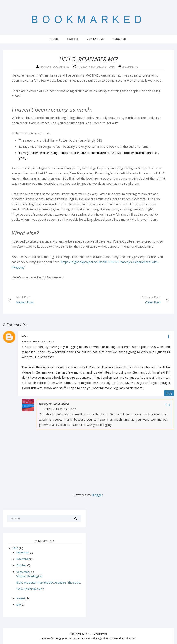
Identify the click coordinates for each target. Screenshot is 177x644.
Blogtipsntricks (64, 638)
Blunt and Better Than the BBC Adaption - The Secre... (49, 583)
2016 (16, 548)
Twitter (73, 39)
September (24, 572)
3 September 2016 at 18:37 (38, 342)
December (23, 552)
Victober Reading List (29, 576)
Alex (25, 336)
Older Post (153, 302)
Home (55, 39)
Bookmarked (88, 20)
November (23, 559)
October (22, 565)
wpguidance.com (106, 638)
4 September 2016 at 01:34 (60, 409)
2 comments (130, 67)
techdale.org (128, 638)
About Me (120, 39)
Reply (169, 393)
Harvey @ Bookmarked (54, 404)
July (19, 605)
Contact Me (96, 39)
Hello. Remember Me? (30, 589)
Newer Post (25, 302)
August (21, 598)
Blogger (97, 495)
